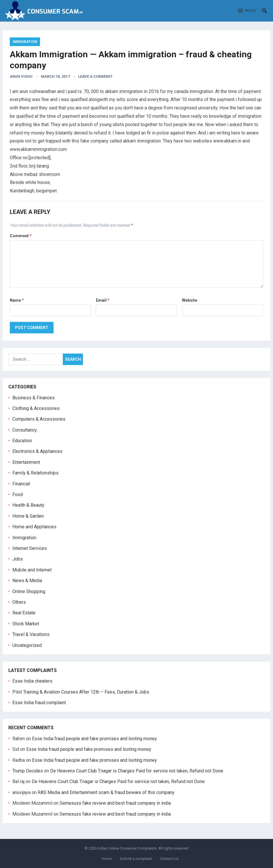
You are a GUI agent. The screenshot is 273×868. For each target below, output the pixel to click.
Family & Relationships (35, 473)
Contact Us (169, 859)
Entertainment (26, 462)
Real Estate (24, 613)
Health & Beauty (28, 505)
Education (22, 441)
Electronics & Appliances (37, 451)
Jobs (18, 559)
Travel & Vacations (31, 634)
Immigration (25, 42)
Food (18, 494)
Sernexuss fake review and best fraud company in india (115, 803)
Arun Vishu (21, 76)
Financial (21, 484)
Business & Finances (34, 398)
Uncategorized (27, 645)
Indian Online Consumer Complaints (127, 848)
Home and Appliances (34, 527)
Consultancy (25, 430)
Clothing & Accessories (36, 408)
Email (103, 300)
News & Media (27, 581)
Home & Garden (28, 516)
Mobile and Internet (32, 570)
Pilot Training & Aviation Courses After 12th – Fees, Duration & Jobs (81, 692)
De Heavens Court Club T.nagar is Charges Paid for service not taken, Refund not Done (137, 771)
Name (17, 300)
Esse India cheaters (32, 681)
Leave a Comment (95, 76)
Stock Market (26, 624)
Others (19, 602)
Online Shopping (29, 591)
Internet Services (30, 548)
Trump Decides (28, 771)
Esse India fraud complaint (39, 703)
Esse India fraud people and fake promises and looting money (94, 739)
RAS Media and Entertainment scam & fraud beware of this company (106, 792)
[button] (247, 11)
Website (190, 300)
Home (107, 859)
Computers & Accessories (39, 419)
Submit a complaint (136, 859)
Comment (21, 236)
